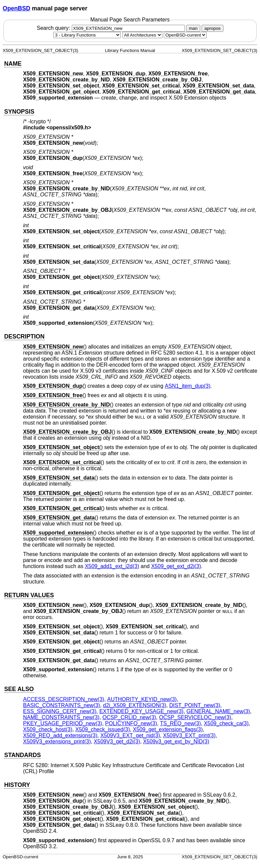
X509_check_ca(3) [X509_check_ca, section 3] (226, 723)
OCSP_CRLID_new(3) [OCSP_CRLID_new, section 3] (129, 717)
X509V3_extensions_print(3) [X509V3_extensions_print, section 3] (57, 741)
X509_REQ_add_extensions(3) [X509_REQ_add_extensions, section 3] (60, 735)
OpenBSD (16, 8)
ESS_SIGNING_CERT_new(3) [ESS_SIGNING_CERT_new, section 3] (60, 711)
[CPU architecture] (142, 35)
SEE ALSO (19, 689)
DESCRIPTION (24, 336)
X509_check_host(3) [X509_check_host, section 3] (48, 729)
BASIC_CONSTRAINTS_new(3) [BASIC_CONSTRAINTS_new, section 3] (62, 705)
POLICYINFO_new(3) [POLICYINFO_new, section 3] (131, 723)
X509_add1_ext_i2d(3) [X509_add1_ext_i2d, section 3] (112, 566)
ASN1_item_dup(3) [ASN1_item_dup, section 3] (188, 386)
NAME (13, 64)
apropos (212, 28)
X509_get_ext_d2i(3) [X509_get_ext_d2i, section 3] (176, 566)
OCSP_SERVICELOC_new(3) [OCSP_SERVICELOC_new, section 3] (195, 717)
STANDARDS (22, 755)
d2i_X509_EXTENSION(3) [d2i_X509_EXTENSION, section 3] (135, 705)
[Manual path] (185, 35)
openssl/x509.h (69, 128)
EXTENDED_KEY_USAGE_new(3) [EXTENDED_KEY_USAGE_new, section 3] (141, 711)
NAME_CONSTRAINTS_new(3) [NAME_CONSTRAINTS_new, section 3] (61, 717)
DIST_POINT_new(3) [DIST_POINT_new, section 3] (195, 705)
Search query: (111, 28)
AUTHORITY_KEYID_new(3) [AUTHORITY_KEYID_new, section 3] (142, 699)
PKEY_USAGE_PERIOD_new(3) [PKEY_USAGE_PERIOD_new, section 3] (63, 723)
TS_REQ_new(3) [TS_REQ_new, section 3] (180, 723)
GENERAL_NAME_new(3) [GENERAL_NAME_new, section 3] (218, 711)
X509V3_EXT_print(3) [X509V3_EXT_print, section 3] (189, 735)
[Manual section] (87, 35)
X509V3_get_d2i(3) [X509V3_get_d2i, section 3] (117, 741)
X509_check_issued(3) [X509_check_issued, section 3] (102, 729)
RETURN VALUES (29, 595)
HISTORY (17, 785)
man (193, 28)
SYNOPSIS (19, 112)
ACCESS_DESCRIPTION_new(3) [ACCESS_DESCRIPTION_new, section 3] (64, 699)
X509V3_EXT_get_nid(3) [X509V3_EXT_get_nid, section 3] (130, 735)
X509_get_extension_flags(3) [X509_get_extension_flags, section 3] (168, 729)
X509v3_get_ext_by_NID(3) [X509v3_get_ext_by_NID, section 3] (176, 741)
